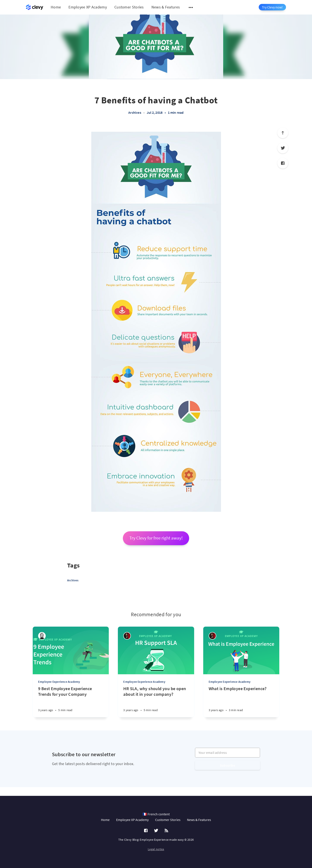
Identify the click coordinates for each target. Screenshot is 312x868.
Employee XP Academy (88, 7)
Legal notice (156, 849)
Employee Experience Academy (59, 682)
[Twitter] (283, 148)
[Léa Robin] (42, 636)
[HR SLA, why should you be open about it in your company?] (156, 701)
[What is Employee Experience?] (241, 701)
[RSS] (166, 831)
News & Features (166, 7)
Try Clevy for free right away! (156, 538)
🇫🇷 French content (156, 814)
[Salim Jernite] (127, 636)
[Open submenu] (191, 7)
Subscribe (227, 765)
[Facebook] (283, 163)
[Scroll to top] (283, 133)
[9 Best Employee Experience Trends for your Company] (71, 701)
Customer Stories (129, 7)
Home (56, 7)
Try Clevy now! (272, 7)
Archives (135, 112)
